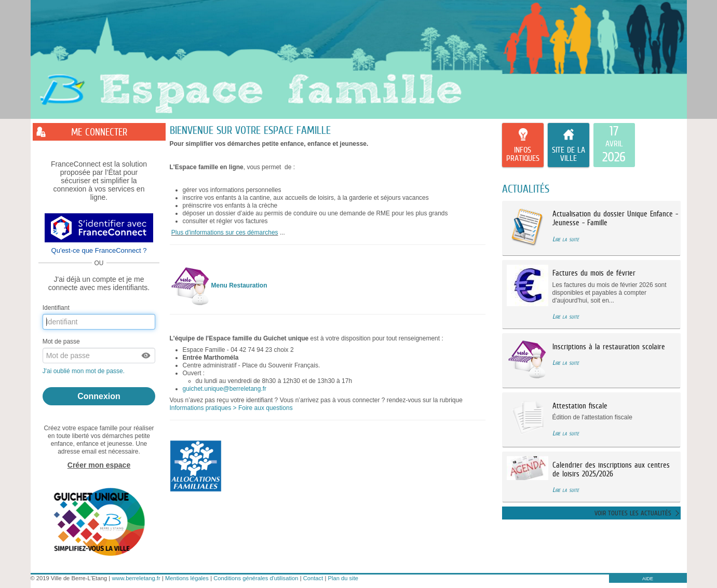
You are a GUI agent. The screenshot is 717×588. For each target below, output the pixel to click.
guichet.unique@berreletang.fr (225, 389)
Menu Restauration (239, 285)
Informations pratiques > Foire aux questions (231, 408)
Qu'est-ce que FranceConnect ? (99, 250)
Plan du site (343, 578)
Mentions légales (187, 578)
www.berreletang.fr (136, 578)
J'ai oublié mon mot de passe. (85, 371)
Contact (313, 578)
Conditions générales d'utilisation (256, 578)
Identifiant (56, 308)
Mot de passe (61, 341)
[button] (146, 355)
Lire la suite (566, 239)
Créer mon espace (99, 465)
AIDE (648, 579)
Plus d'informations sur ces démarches (225, 233)
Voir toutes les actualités (633, 513)
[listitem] (614, 145)
